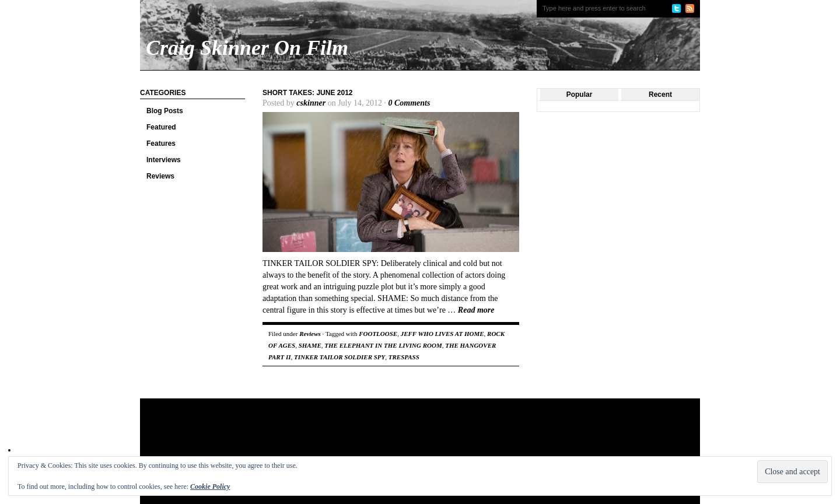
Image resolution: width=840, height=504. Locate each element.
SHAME (310, 345)
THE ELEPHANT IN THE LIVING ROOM (383, 345)
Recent (660, 94)
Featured (161, 127)
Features (161, 143)
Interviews (164, 160)
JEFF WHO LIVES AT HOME (442, 334)
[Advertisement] (364, 436)
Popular (580, 94)
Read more (476, 310)
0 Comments (409, 103)
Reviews (160, 176)
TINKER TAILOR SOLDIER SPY (339, 357)
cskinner (311, 103)
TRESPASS (404, 357)
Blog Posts (165, 111)
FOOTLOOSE (378, 334)
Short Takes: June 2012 (307, 93)
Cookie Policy (210, 487)
